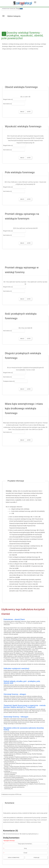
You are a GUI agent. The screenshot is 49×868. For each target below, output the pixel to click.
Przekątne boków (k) (9, 381)
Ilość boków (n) (7, 104)
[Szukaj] (21, 9)
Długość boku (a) (8, 99)
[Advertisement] (24, 68)
